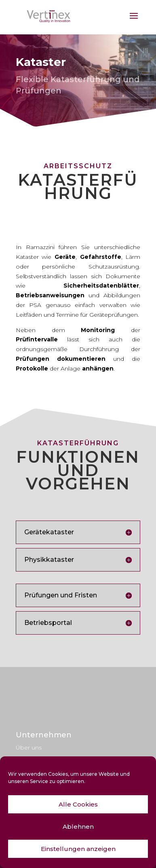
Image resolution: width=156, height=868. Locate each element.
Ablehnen (78, 827)
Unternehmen (44, 735)
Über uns (29, 747)
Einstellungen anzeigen (78, 849)
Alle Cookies (78, 804)
